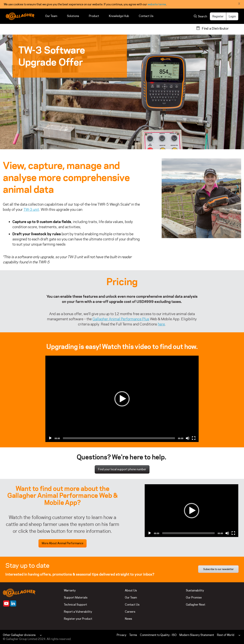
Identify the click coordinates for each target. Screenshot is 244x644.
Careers (130, 612)
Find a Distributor (215, 28)
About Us (131, 590)
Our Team (51, 16)
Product (94, 16)
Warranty (70, 590)
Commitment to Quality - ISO (158, 635)
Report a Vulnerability (78, 612)
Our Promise (194, 597)
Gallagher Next (196, 605)
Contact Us (146, 16)
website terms (157, 4)
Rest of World (226, 635)
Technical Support (75, 605)
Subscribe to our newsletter (218, 569)
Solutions (73, 16)
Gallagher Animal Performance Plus (121, 319)
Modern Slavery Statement (197, 635)
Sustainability (195, 590)
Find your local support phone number (122, 469)
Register (218, 16)
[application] (122, 399)
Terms (133, 635)
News (128, 619)
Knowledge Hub (119, 16)
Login (232, 16)
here (161, 324)
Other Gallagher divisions (19, 635)
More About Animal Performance (63, 543)
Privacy (122, 635)
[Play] (122, 399)
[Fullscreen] (194, 438)
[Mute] (188, 438)
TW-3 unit (31, 209)
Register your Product (78, 619)
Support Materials (76, 597)
